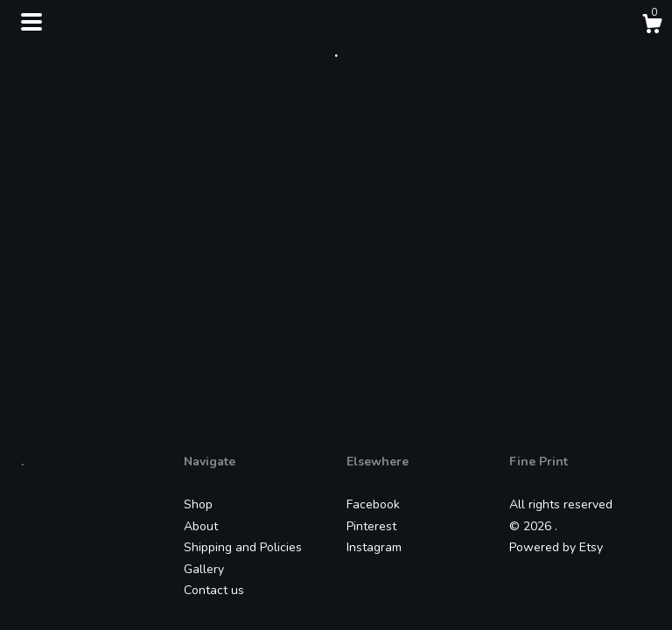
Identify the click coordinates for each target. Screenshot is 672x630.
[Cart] (652, 27)
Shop (198, 504)
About (201, 526)
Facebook (373, 504)
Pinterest (371, 526)
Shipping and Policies (243, 547)
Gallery (204, 569)
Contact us (214, 590)
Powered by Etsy (556, 547)
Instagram (374, 547)
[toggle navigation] (31, 22)
